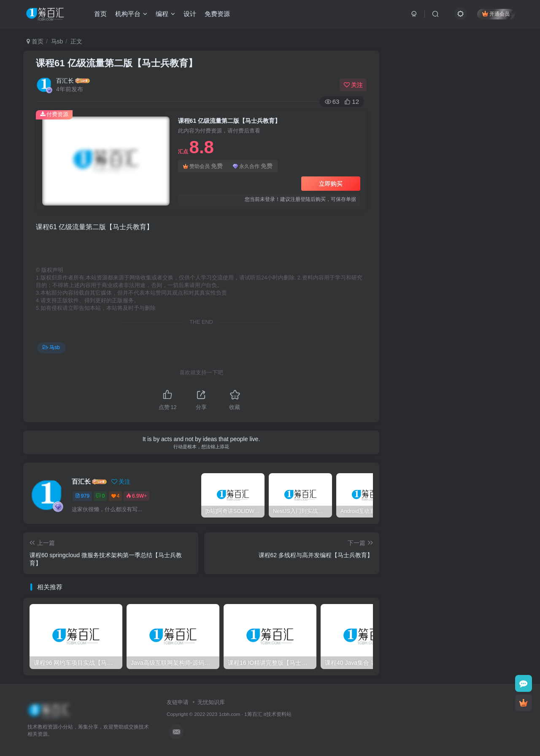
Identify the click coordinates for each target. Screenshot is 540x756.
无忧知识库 (211, 702)
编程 (166, 14)
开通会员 (495, 14)
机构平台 (132, 14)
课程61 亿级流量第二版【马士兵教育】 (117, 63)
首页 (101, 14)
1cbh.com (230, 714)
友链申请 (178, 702)
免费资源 (218, 14)
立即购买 (331, 184)
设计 (190, 14)
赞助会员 (203, 166)
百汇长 (65, 81)
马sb (57, 41)
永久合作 (253, 166)
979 (82, 496)
